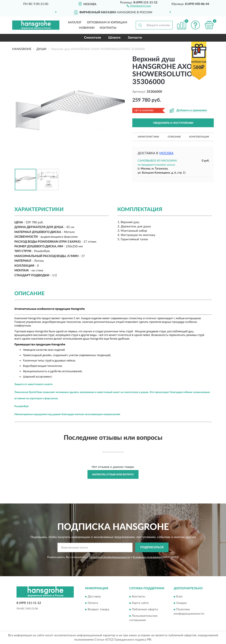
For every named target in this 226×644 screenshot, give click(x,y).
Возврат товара (98, 610)
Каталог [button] (75, 23)
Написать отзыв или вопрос (113, 475)
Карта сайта (140, 603)
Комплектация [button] (199, 137)
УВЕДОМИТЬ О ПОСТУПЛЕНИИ (173, 123)
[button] (139, 6)
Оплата (93, 603)
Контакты (108, 28)
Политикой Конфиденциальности (110, 557)
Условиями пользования (147, 557)
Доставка (94, 597)
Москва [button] (166, 153)
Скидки (181, 603)
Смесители (93, 38)
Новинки (87, 28)
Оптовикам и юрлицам (107, 23)
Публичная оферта (145, 610)
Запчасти (135, 38)
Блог (180, 597)
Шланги (114, 38)
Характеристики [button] (148, 137)
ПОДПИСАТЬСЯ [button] (152, 547)
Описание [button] (174, 137)
